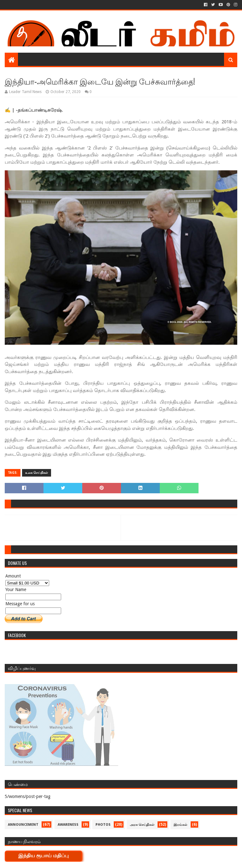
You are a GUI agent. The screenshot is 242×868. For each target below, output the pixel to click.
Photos (103, 825)
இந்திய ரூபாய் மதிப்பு (43, 856)
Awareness (68, 825)
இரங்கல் (180, 825)
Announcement (23, 825)
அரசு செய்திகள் (142, 825)
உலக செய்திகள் (37, 473)
